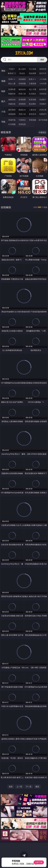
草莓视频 (33, 120)
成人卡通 (33, 89)
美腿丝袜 (12, 104)
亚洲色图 (22, 100)
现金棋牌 (33, 73)
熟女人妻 (12, 83)
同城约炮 (12, 120)
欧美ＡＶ (33, 79)
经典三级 (22, 94)
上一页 (19, 787)
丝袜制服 (22, 83)
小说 (3, 112)
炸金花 (22, 73)
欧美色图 (33, 100)
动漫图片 (43, 100)
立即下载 (39, 862)
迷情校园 (12, 114)
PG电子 (12, 69)
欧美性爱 (43, 89)
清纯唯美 (22, 104)
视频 (3, 81)
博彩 (3, 71)
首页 (11, 787)
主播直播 (33, 83)
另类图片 (43, 104)
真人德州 (22, 69)
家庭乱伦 (22, 110)
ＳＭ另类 (43, 83)
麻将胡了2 (12, 73)
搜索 (42, 60)
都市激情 (12, 110)
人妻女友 (33, 110)
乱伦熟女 (33, 94)
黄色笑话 (33, 114)
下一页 (29, 787)
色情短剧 (22, 124)
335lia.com (24, 53)
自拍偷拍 (22, 79)
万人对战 (33, 69)
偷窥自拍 (12, 100)
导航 (3, 122)
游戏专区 (43, 69)
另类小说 (22, 114)
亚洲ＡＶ (12, 79)
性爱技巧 (43, 114)
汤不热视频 (43, 120)
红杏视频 (12, 124)
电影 (3, 91)
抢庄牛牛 (43, 73)
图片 (3, 101)
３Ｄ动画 (43, 79)
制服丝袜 (12, 94)
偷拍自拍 (22, 89)
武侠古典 (43, 110)
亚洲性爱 (12, 89)
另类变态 (43, 94)
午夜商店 (22, 120)
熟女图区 (33, 104)
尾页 (37, 787)
